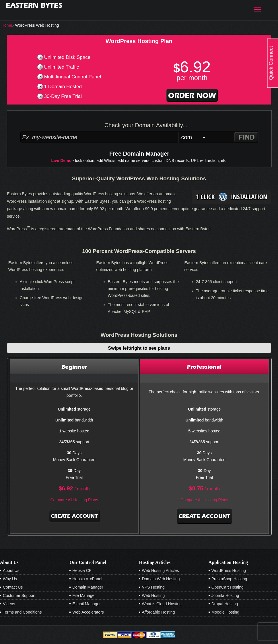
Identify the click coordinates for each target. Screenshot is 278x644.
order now (192, 95)
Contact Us (13, 587)
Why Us (10, 579)
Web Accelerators (88, 612)
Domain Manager (88, 587)
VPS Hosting (153, 587)
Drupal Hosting (225, 604)
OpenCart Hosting (228, 587)
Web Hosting (153, 595)
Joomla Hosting (225, 595)
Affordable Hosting (159, 612)
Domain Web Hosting (161, 579)
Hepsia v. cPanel (87, 579)
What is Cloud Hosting (162, 604)
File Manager (84, 595)
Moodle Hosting (225, 612)
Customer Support (19, 595)
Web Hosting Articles (161, 570)
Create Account (74, 516)
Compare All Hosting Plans (74, 500)
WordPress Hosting (229, 570)
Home (7, 25)
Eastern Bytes (34, 5)
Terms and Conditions (22, 612)
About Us (11, 570)
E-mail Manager (86, 604)
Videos (9, 604)
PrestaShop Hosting (229, 579)
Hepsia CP (82, 570)
